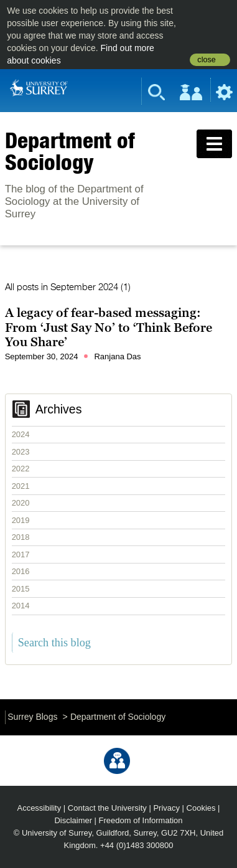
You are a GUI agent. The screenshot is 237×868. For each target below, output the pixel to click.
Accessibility (39, 808)
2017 (21, 554)
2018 (21, 537)
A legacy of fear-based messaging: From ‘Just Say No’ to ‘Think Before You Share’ (109, 327)
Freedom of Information (141, 820)
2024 (21, 434)
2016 (21, 571)
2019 (21, 520)
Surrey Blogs (32, 717)
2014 (21, 606)
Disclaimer (73, 820)
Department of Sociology (70, 151)
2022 (21, 469)
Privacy (166, 808)
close (206, 60)
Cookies (201, 808)
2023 (21, 452)
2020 (21, 503)
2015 (21, 589)
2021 (21, 486)
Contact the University (107, 808)
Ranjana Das (117, 356)
